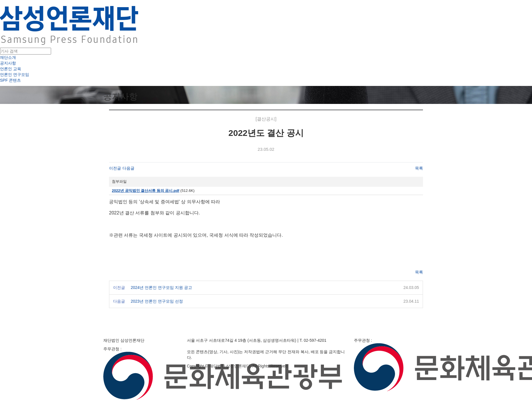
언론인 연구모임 (15, 75)
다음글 (128, 168)
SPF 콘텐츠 (10, 80)
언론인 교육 (11, 69)
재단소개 (8, 57)
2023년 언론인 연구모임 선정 (157, 301)
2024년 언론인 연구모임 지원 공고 (161, 288)
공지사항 (8, 63)
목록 (419, 168)
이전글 (115, 168)
